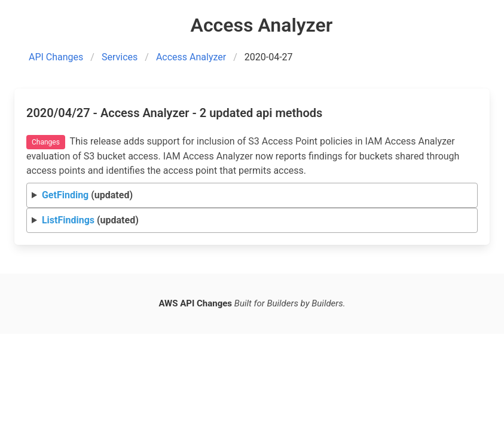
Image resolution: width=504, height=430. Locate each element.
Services (120, 57)
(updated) (87, 195)
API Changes (56, 57)
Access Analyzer (191, 57)
